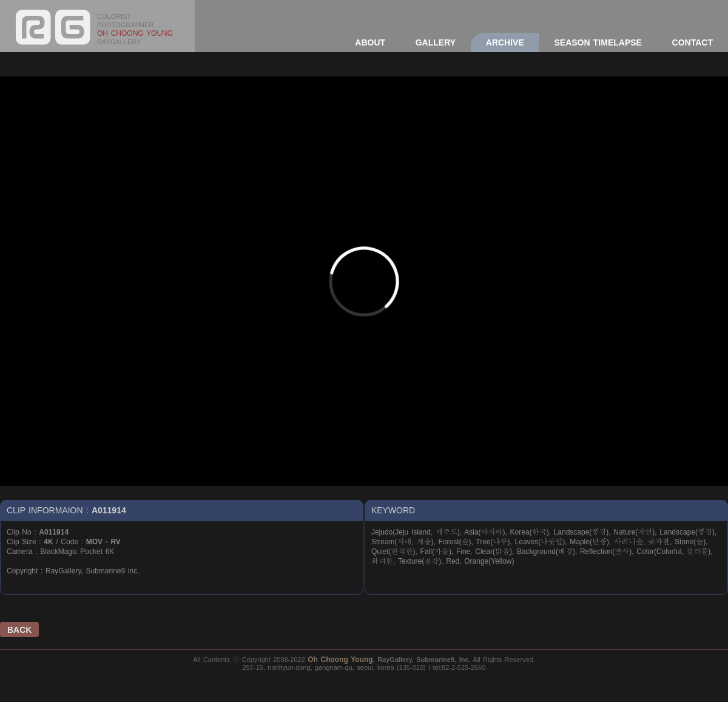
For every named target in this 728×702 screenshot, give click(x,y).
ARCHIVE (505, 42)
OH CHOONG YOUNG (135, 33)
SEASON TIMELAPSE (598, 42)
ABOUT (370, 42)
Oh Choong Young (340, 660)
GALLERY (436, 42)
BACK (19, 630)
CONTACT (693, 42)
